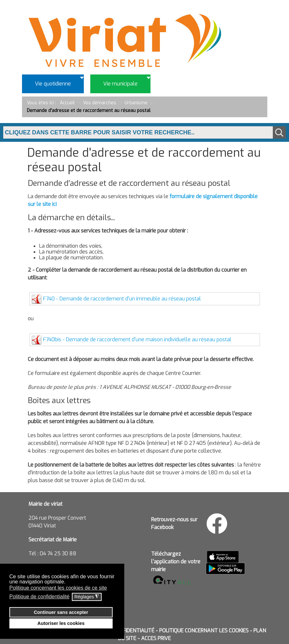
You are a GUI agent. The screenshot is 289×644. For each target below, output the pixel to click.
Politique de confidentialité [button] (39, 597)
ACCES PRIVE (156, 638)
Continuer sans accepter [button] (61, 612)
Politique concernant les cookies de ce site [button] (58, 588)
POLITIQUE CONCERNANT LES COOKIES (204, 631)
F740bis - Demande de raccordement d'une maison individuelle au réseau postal (137, 339)
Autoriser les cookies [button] (61, 623)
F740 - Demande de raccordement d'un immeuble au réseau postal (122, 299)
